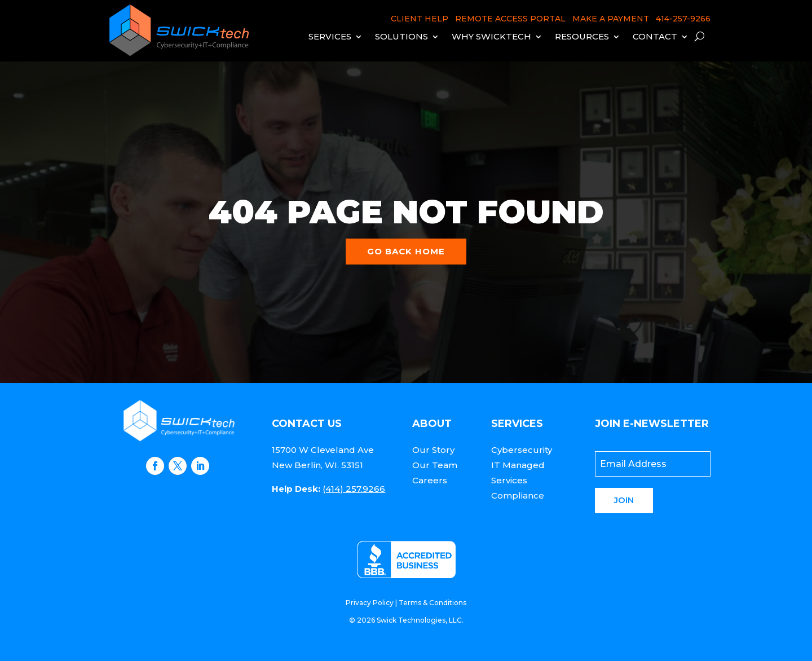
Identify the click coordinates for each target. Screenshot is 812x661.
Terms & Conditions (433, 603)
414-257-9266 (683, 19)
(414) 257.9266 (354, 489)
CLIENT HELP (420, 19)
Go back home (406, 251)
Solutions (401, 36)
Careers (430, 480)
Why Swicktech (491, 36)
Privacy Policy (370, 603)
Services (330, 36)
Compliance (518, 495)
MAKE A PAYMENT (611, 19)
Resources (582, 36)
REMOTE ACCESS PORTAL (510, 19)
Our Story (433, 450)
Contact (655, 36)
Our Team (435, 465)
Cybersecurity (522, 450)
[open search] (700, 36)
